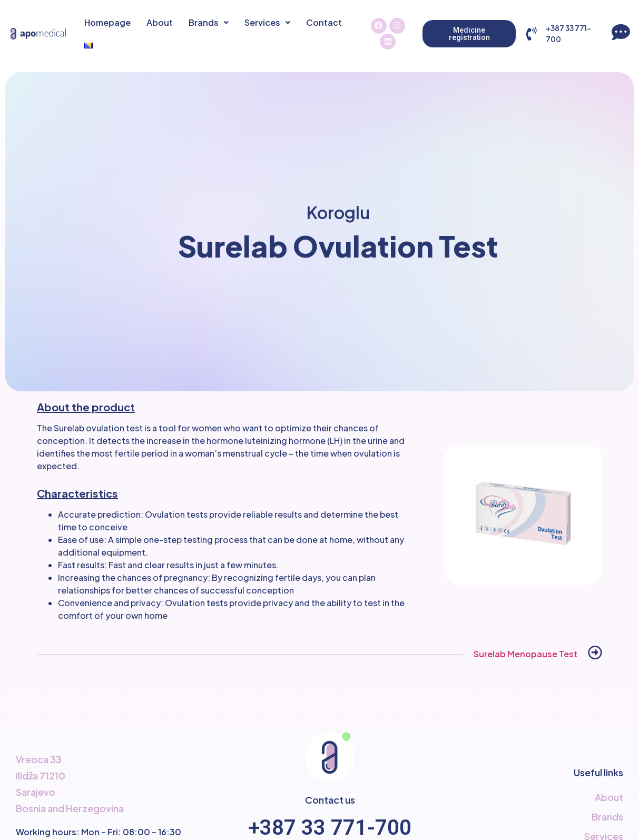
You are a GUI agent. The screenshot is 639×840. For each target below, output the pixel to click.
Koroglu (338, 212)
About (160, 22)
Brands (209, 22)
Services (267, 22)
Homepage (107, 22)
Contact (324, 22)
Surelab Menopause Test (525, 654)
